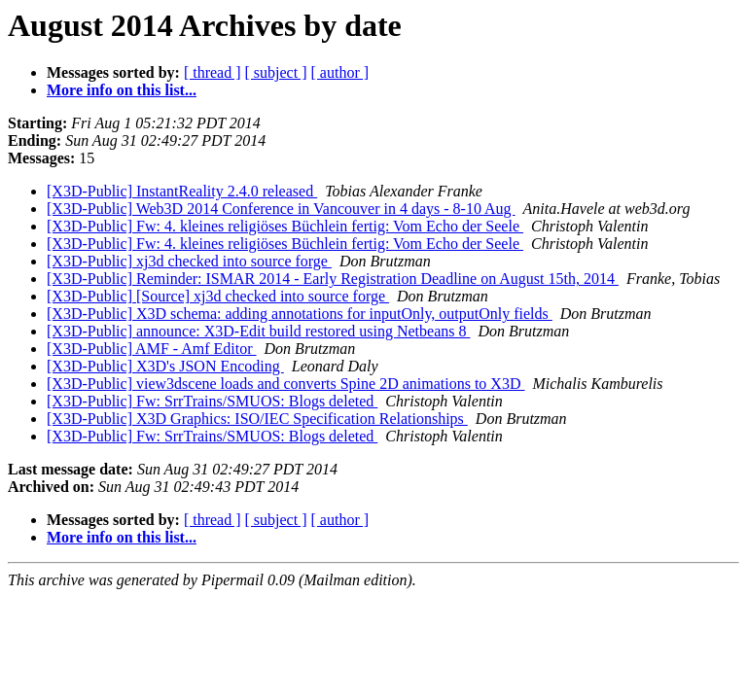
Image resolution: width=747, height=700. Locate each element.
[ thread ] (213, 72)
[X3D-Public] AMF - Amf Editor (152, 349)
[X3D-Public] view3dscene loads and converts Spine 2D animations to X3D (285, 384)
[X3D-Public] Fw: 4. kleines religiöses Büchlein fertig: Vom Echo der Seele (285, 226)
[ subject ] (276, 72)
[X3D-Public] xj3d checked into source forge (189, 261)
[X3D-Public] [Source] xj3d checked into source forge (218, 296)
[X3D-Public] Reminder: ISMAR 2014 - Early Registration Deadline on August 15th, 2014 (333, 279)
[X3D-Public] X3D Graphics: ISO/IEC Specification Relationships (257, 419)
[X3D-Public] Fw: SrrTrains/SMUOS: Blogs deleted (212, 401)
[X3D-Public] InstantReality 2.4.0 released (182, 191)
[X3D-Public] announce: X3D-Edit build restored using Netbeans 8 (258, 331)
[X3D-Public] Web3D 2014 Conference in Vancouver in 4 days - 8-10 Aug (281, 209)
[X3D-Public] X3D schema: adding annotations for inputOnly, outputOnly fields (300, 314)
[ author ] (340, 72)
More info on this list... (122, 90)
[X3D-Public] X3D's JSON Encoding (165, 366)
